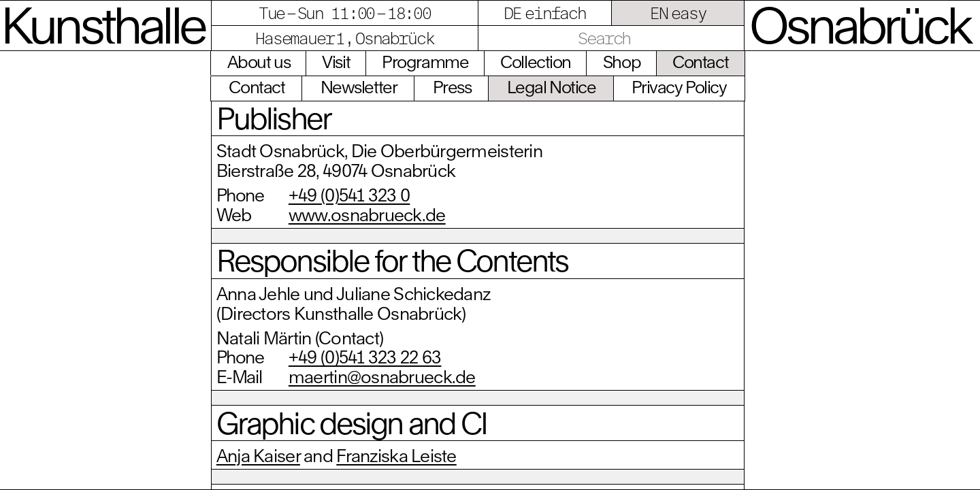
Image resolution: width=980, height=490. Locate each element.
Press (452, 87)
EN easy (678, 13)
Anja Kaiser (258, 455)
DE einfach (545, 13)
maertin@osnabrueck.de (382, 376)
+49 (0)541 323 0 (349, 195)
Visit (336, 62)
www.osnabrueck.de (367, 214)
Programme (425, 62)
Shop (622, 62)
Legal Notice (552, 87)
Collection (536, 62)
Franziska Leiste (396, 455)
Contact (700, 62)
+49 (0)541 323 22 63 (365, 357)
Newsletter (359, 87)
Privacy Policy (679, 87)
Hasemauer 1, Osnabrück (344, 38)
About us (259, 62)
